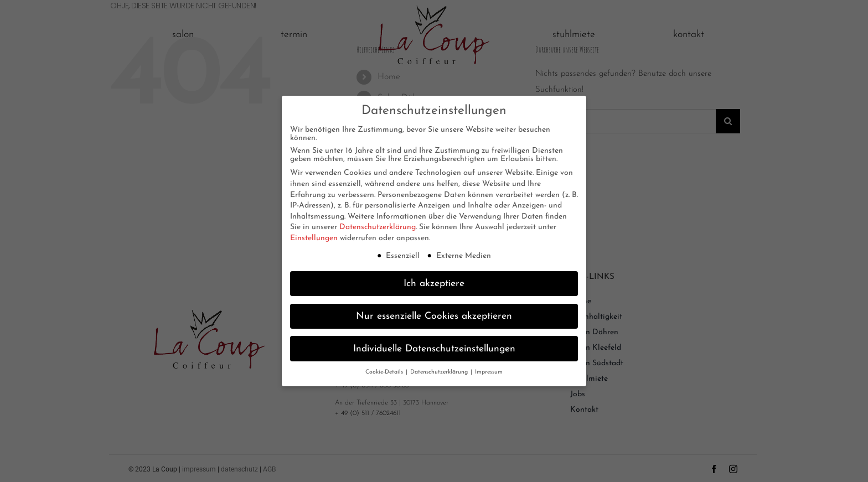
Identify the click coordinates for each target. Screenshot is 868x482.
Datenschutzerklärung (378, 224)
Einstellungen (314, 235)
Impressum (489, 369)
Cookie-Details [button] (385, 369)
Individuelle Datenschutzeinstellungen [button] (434, 346)
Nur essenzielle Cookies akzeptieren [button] (434, 313)
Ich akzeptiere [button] (434, 280)
